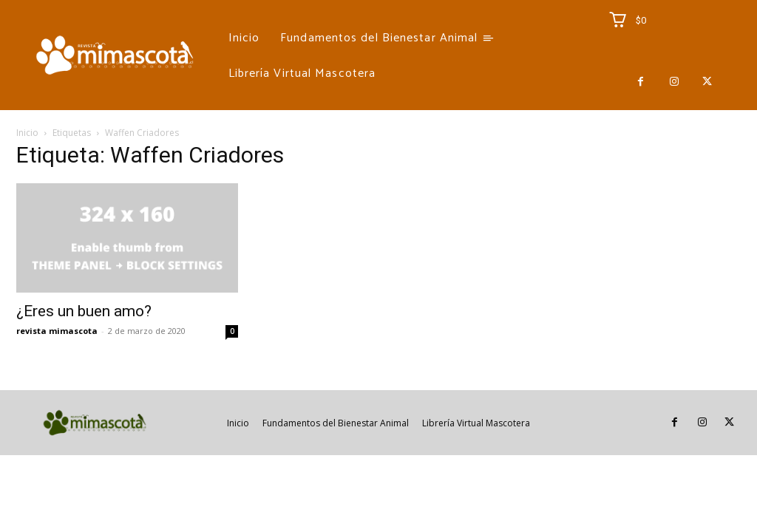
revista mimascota (57, 331)
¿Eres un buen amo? (84, 311)
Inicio (27, 133)
